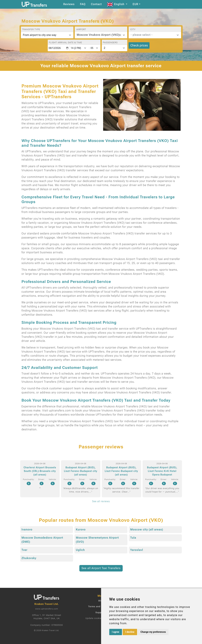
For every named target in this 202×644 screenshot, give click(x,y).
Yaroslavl (137, 550)
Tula (133, 538)
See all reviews (101, 501)
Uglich (80, 550)
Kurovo (81, 530)
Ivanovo (27, 530)
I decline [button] (130, 632)
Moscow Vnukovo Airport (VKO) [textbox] (98, 35)
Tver (25, 550)
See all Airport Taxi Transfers (101, 568)
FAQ (83, 4)
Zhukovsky (29, 558)
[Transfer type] (47, 35)
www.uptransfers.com (47, 609)
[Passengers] (115, 48)
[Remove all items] (120, 35)
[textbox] (153, 35)
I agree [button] (116, 632)
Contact (96, 4)
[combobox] (101, 35)
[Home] (34, 4)
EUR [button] (135, 4)
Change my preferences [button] (153, 632)
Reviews (69, 4)
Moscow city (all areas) (147, 530)
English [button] (116, 4)
